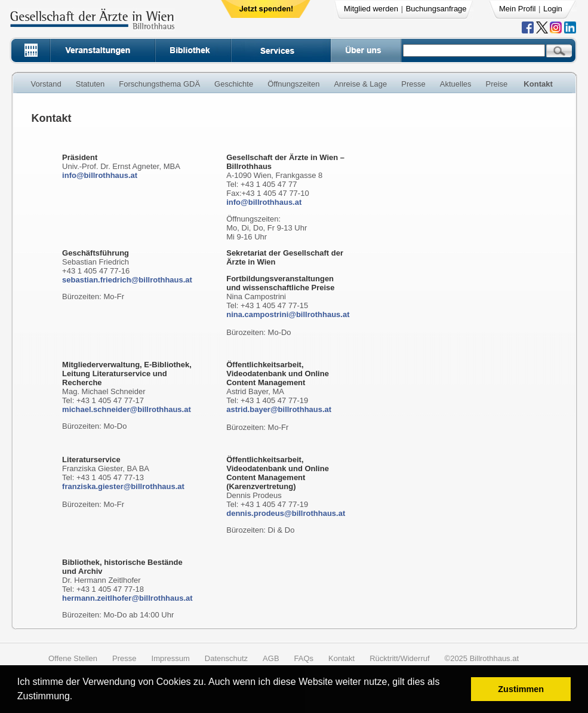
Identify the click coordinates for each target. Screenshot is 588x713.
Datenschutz (226, 658)
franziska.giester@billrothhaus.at (123, 486)
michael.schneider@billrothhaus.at (127, 409)
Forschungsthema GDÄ (159, 84)
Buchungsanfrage (436, 9)
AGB (271, 658)
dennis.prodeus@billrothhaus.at (286, 513)
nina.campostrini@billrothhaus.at (288, 314)
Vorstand (46, 84)
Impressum (171, 658)
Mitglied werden (371, 9)
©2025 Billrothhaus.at (482, 658)
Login (553, 9)
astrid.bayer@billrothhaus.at (279, 409)
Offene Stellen (73, 658)
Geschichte (234, 84)
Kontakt (538, 84)
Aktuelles (456, 84)
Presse (413, 84)
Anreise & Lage (360, 84)
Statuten (90, 84)
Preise (497, 84)
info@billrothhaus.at (100, 175)
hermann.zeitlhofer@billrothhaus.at (127, 598)
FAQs (304, 658)
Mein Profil (517, 9)
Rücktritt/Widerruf (399, 658)
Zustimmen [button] (521, 689)
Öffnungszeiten (293, 84)
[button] (77, 698)
